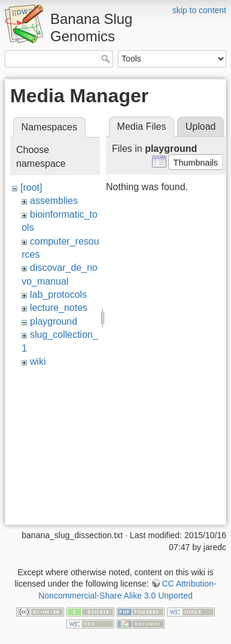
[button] (195, 162)
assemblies (54, 201)
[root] (31, 187)
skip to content (199, 10)
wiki (38, 361)
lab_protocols (58, 294)
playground (54, 321)
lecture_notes (59, 308)
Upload (201, 126)
